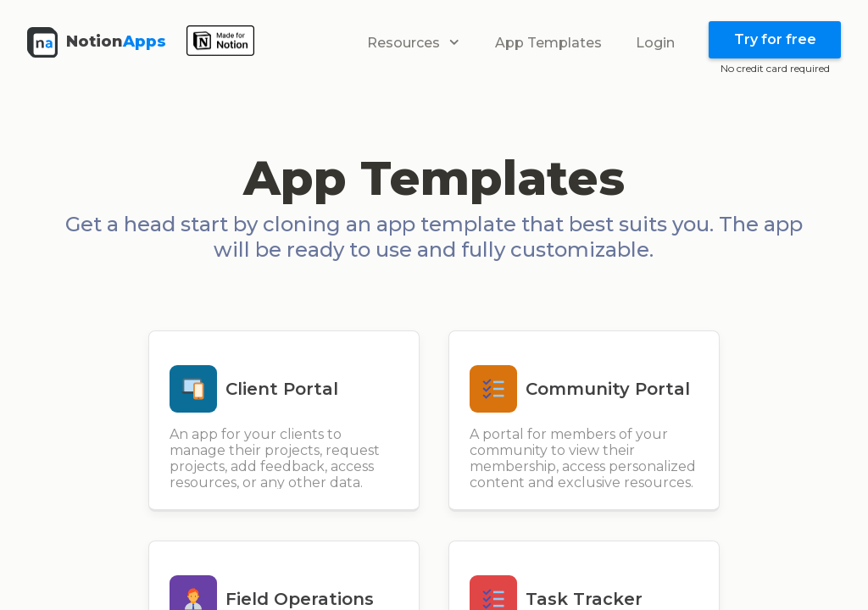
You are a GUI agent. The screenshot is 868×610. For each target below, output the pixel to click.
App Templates (548, 43)
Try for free (775, 39)
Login (655, 43)
